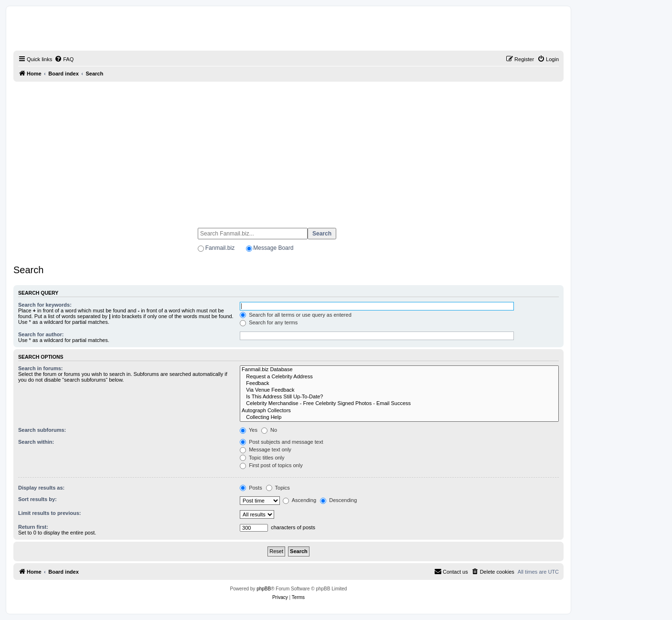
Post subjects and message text (281, 442)
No (269, 430)
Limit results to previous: (49, 513)
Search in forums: (41, 368)
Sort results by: (37, 499)
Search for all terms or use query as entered (296, 315)
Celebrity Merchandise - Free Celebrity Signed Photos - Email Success (399, 404)
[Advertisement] (288, 150)
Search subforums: (42, 430)
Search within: (36, 442)
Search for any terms (269, 322)
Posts (251, 488)
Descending (338, 500)
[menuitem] (64, 59)
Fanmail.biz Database (399, 370)
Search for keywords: (45, 305)
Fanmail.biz (220, 248)
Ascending (299, 500)
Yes (249, 430)
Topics (278, 488)
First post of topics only (271, 465)
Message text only (266, 449)
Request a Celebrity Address (399, 377)
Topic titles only (262, 458)
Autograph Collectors (399, 411)
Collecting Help (399, 417)
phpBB (264, 589)
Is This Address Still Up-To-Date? (399, 397)
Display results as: (41, 488)
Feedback (399, 384)
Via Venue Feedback (399, 390)
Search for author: (41, 334)
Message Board (273, 248)
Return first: (33, 527)
